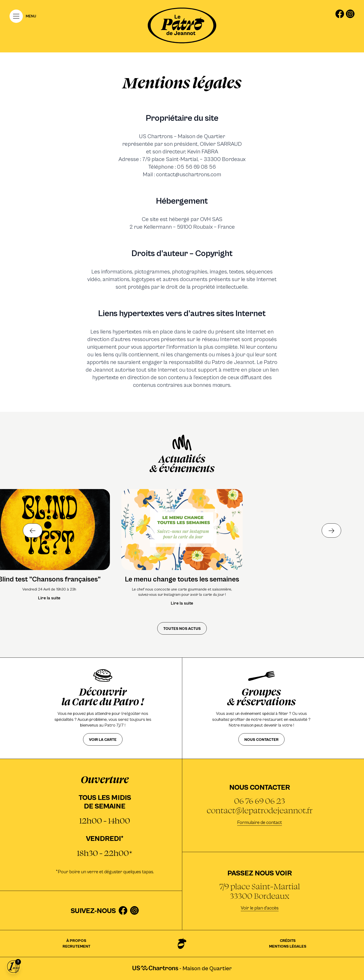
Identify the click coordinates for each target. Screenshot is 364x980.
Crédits (288, 941)
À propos (76, 941)
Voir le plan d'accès (260, 908)
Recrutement (76, 946)
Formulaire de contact (260, 823)
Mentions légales (288, 946)
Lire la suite (49, 598)
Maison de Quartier (205, 969)
